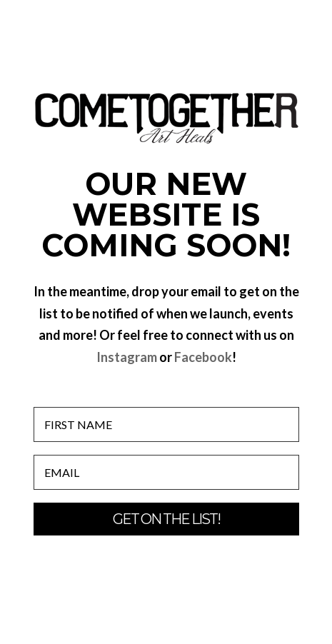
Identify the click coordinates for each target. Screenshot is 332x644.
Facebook (203, 357)
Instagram (127, 357)
